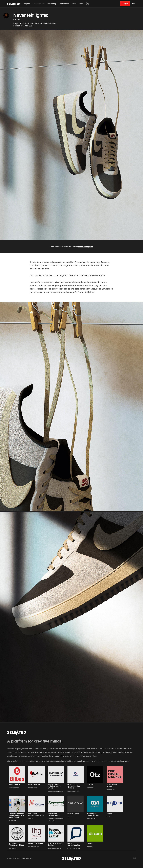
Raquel (17, 20)
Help (134, 4)
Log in (125, 4)
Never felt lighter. (86, 247)
